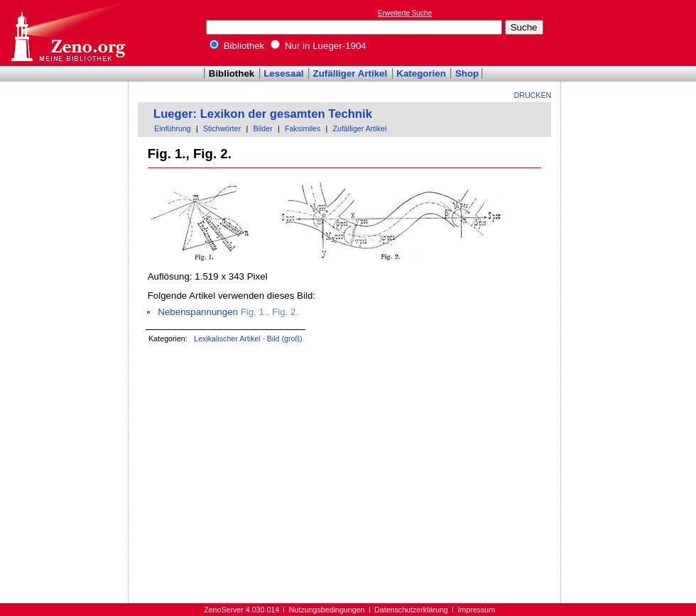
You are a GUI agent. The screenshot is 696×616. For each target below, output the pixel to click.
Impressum (476, 610)
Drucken (533, 95)
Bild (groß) (285, 339)
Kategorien (421, 73)
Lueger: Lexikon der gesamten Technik (263, 114)
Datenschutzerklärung (411, 610)
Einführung (173, 128)
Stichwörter (222, 128)
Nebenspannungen (198, 312)
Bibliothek (237, 46)
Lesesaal (283, 73)
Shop (467, 73)
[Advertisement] (631, 33)
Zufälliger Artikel (350, 73)
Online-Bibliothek (67, 33)
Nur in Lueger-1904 (319, 46)
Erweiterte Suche (405, 13)
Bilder (262, 128)
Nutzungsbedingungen (327, 610)
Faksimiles (303, 128)
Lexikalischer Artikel (227, 339)
